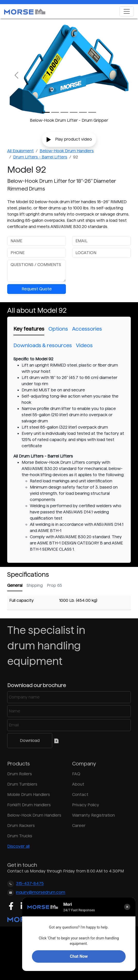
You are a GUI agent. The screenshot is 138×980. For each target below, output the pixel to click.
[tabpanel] (69, 454)
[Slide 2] (64, 112)
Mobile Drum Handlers (29, 795)
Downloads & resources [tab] (43, 345)
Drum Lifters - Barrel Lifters (40, 157)
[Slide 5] (92, 112)
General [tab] (15, 585)
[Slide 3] (74, 112)
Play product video (69, 140)
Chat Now (79, 956)
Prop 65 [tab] (54, 585)
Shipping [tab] (35, 585)
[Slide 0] (46, 112)
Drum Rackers (21, 826)
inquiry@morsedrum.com (41, 892)
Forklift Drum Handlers (29, 805)
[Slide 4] (83, 112)
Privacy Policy (86, 805)
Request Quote (37, 289)
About (78, 784)
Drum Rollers (20, 774)
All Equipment (20, 151)
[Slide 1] (55, 112)
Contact (80, 795)
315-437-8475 (30, 884)
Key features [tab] (29, 329)
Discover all (18, 846)
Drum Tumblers (22, 784)
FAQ (76, 774)
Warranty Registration (93, 815)
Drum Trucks (20, 836)
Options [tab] (58, 329)
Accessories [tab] (87, 329)
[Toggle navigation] (127, 11)
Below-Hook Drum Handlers (67, 151)
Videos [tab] (84, 345)
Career (79, 826)
